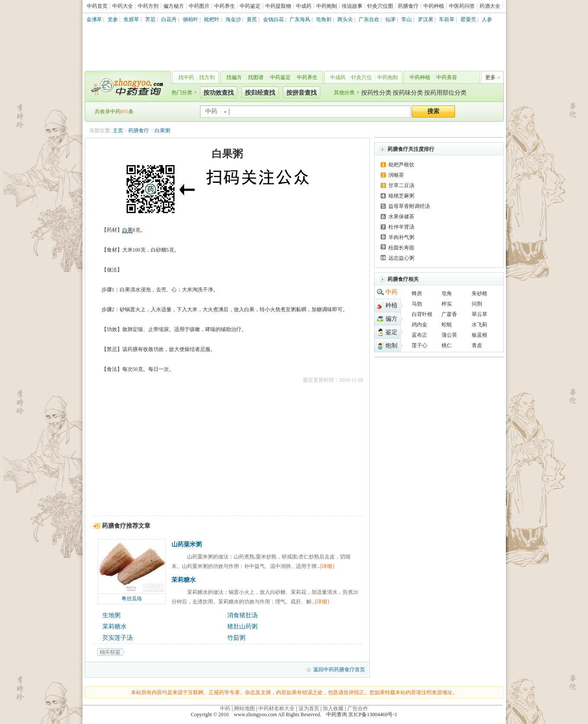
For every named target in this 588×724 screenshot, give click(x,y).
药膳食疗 (408, 6)
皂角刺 (324, 19)
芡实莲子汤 (118, 638)
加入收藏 (333, 708)
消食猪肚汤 (242, 615)
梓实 (447, 304)
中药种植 (434, 6)
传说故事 (352, 6)
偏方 (391, 319)
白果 (127, 230)
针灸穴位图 (380, 6)
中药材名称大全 (277, 708)
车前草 (447, 19)
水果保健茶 (401, 217)
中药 (391, 292)
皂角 (447, 293)
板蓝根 (480, 335)
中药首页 (97, 6)
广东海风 (300, 19)
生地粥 (111, 615)
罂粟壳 (468, 19)
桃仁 (447, 345)
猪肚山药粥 (242, 627)
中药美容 (447, 77)
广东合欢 (369, 19)
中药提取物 (278, 6)
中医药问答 (462, 6)
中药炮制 (327, 6)
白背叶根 (422, 314)
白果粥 (162, 131)
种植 (391, 305)
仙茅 (391, 19)
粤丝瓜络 (132, 599)
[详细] (327, 566)
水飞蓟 (480, 325)
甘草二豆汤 (401, 185)
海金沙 (233, 19)
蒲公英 (449, 335)
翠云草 (480, 314)
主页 (118, 131)
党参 (113, 19)
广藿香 (449, 314)
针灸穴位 (362, 77)
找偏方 (234, 77)
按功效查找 (219, 93)
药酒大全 (490, 6)
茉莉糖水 (184, 580)
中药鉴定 (250, 6)
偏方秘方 (174, 6)
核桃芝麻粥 (401, 196)
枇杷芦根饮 (401, 165)
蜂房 (417, 293)
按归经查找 (260, 93)
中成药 (304, 6)
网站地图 (245, 708)
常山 (407, 19)
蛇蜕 (447, 325)
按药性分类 (376, 93)
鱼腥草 (131, 19)
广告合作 (358, 708)
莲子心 (420, 345)
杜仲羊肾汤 (401, 227)
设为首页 (309, 708)
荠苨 (150, 19)
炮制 (391, 346)
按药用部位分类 (445, 93)
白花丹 (169, 19)
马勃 (417, 304)
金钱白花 (273, 19)
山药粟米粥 (187, 544)
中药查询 (126, 86)
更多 (490, 77)
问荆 (477, 304)
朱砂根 (480, 293)
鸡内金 (420, 325)
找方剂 (207, 77)
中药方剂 (148, 6)
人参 (487, 19)
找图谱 (256, 77)
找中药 (186, 77)
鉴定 (391, 332)
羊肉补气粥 (401, 237)
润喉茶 (396, 175)
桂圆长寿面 (401, 248)
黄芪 (252, 19)
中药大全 (123, 6)
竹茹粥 (236, 638)
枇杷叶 (212, 19)
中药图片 (199, 6)
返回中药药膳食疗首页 (339, 670)
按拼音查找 (302, 93)
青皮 (477, 345)
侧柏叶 (191, 19)
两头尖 (345, 19)
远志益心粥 (401, 258)
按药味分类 (408, 93)
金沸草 (94, 19)
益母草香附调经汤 (409, 206)
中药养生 (225, 6)
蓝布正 (420, 335)
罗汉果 (426, 19)
